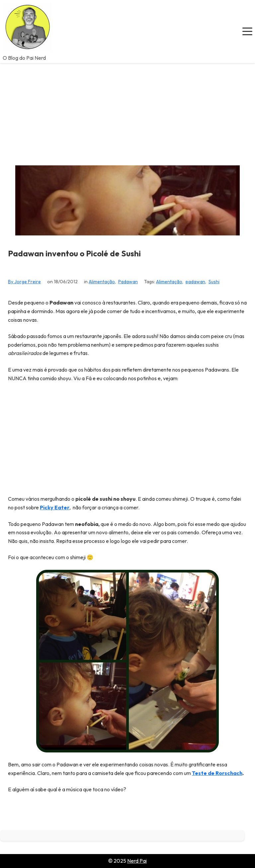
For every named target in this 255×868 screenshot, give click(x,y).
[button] (247, 32)
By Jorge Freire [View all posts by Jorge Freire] (24, 282)
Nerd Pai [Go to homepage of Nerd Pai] (137, 861)
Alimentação (102, 282)
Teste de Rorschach (217, 773)
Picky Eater (55, 507)
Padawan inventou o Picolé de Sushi (74, 254)
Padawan (128, 282)
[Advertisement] (127, 113)
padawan (195, 282)
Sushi (214, 282)
